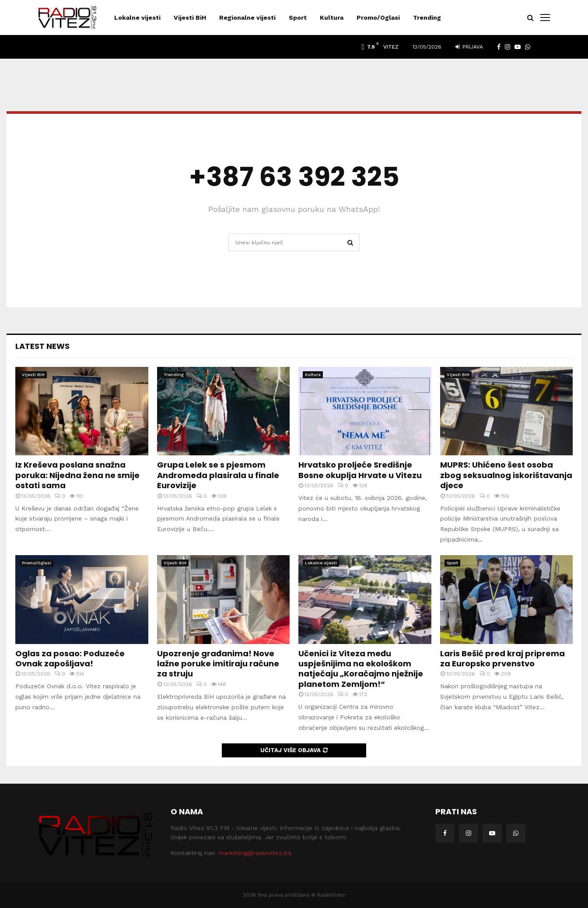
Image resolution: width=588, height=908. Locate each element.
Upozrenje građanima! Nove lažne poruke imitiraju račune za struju (218, 664)
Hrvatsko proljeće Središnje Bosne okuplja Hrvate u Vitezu (360, 470)
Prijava (469, 47)
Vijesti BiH (190, 18)
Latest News (42, 346)
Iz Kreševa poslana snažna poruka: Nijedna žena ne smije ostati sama (77, 475)
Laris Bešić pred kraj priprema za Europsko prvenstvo (502, 658)
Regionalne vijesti (247, 18)
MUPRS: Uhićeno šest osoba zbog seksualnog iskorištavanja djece (506, 475)
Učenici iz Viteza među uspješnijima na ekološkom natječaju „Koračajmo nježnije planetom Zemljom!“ (361, 669)
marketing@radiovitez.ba (255, 853)
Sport (298, 18)
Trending (427, 18)
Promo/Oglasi (378, 18)
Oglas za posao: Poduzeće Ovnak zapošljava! (70, 658)
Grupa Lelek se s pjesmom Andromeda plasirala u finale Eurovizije (218, 475)
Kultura (332, 18)
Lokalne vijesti (137, 18)
